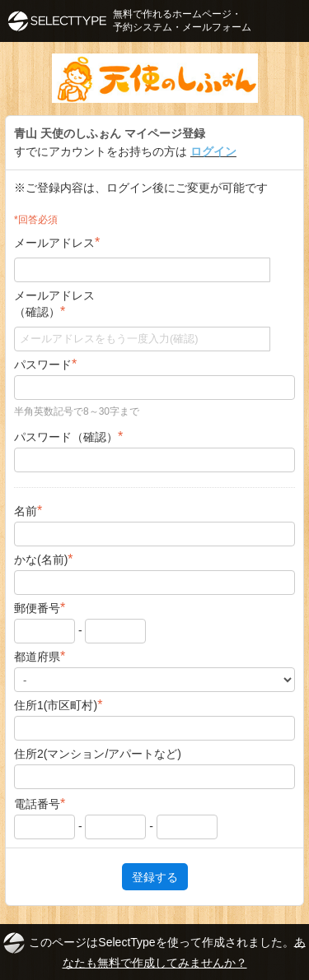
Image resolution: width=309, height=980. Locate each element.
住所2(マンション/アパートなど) (98, 754)
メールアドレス (57, 242)
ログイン (213, 151)
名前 (28, 511)
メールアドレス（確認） (54, 304)
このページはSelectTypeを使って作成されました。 (154, 951)
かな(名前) (44, 559)
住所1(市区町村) (58, 705)
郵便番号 (40, 608)
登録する (155, 877)
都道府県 (40, 656)
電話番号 (40, 804)
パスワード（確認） (68, 437)
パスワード (45, 364)
